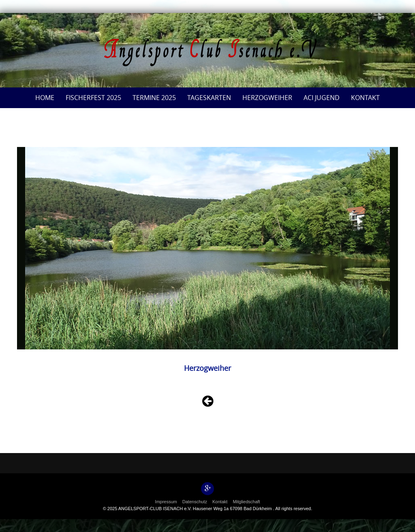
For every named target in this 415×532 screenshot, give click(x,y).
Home (45, 98)
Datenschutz (195, 502)
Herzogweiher (267, 98)
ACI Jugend (322, 98)
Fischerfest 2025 (93, 98)
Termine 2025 (154, 98)
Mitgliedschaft (246, 502)
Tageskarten (209, 98)
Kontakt (365, 98)
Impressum (166, 502)
